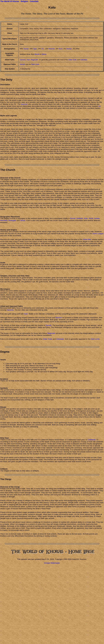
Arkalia (97, 218)
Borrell (37, 54)
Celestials (34, 1)
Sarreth (22, 64)
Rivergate (12, 220)
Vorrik (91, 218)
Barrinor (59, 318)
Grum (61, 49)
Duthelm (80, 218)
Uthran (44, 54)
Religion (24, 1)
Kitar (86, 218)
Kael (28, 60)
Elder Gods (73, 60)
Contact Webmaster (52, 563)
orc (100, 106)
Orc (43, 49)
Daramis (23, 60)
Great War (87, 239)
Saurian (69, 49)
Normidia (4, 220)
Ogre (35, 49)
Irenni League (98, 234)
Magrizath (34, 60)
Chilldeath (92, 440)
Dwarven (52, 49)
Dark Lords (35, 64)
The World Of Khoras (10, 1)
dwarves (24, 104)
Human (26, 49)
